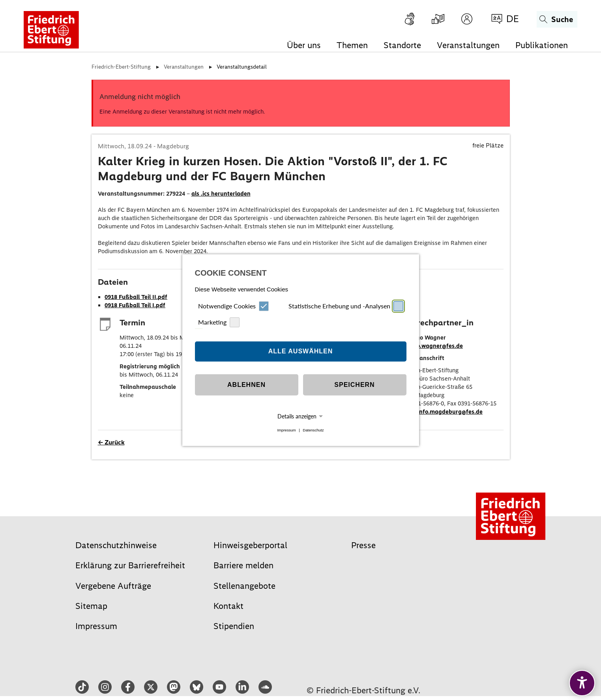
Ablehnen (246, 385)
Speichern (354, 385)
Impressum (286, 430)
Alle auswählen (301, 351)
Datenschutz (313, 430)
